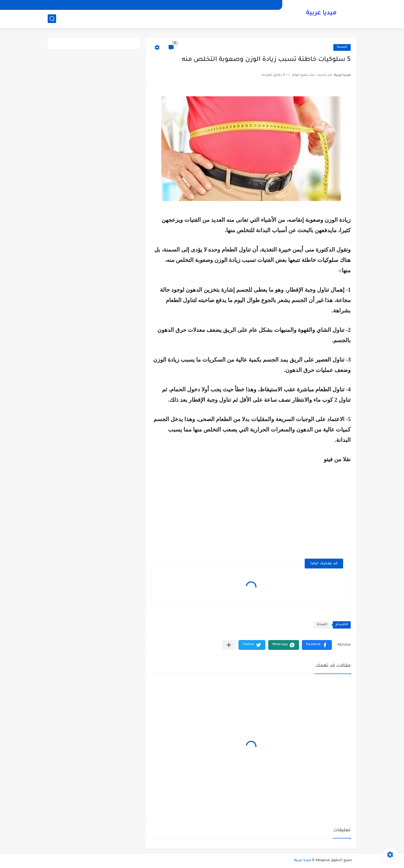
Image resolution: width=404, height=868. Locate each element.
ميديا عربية (321, 13)
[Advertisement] (304, 512)
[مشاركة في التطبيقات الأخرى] (229, 645)
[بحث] (52, 19)
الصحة (342, 47)
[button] (317, 645)
